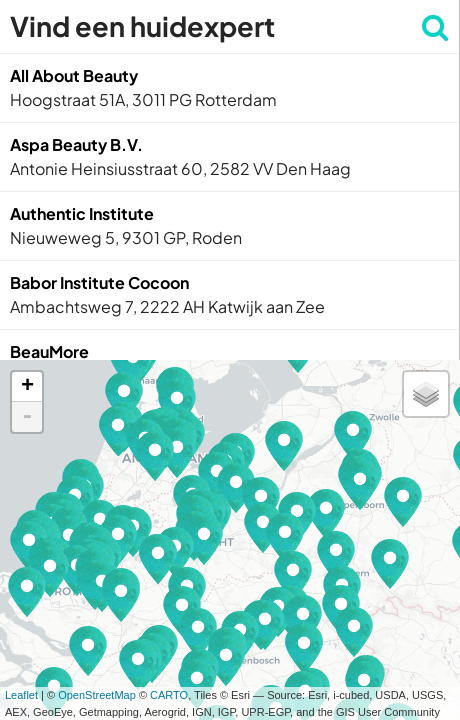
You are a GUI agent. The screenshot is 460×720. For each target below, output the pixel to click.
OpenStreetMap (97, 695)
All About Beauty (74, 75)
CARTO (169, 695)
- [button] (27, 417)
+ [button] (27, 387)
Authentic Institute (82, 213)
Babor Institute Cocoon (99, 282)
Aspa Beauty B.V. (76, 144)
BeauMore (49, 351)
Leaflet (21, 695)
